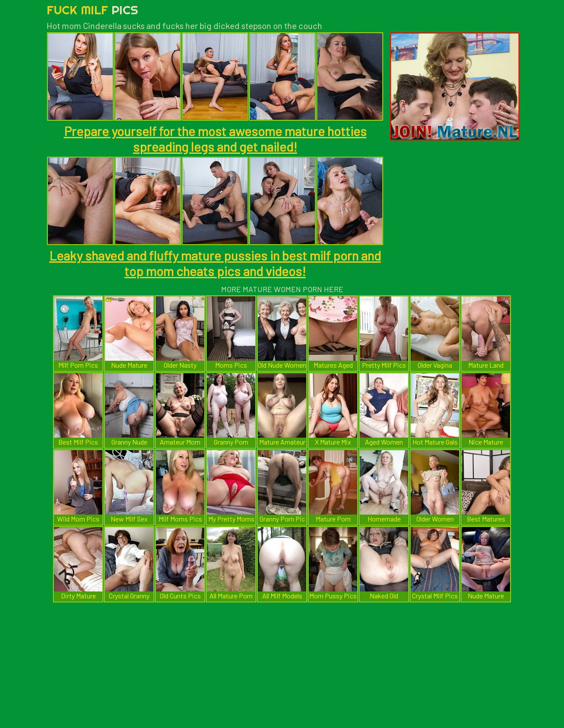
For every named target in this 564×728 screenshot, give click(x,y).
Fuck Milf (92, 10)
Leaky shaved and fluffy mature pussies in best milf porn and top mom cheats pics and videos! (215, 263)
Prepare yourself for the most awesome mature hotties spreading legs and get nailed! (215, 139)
